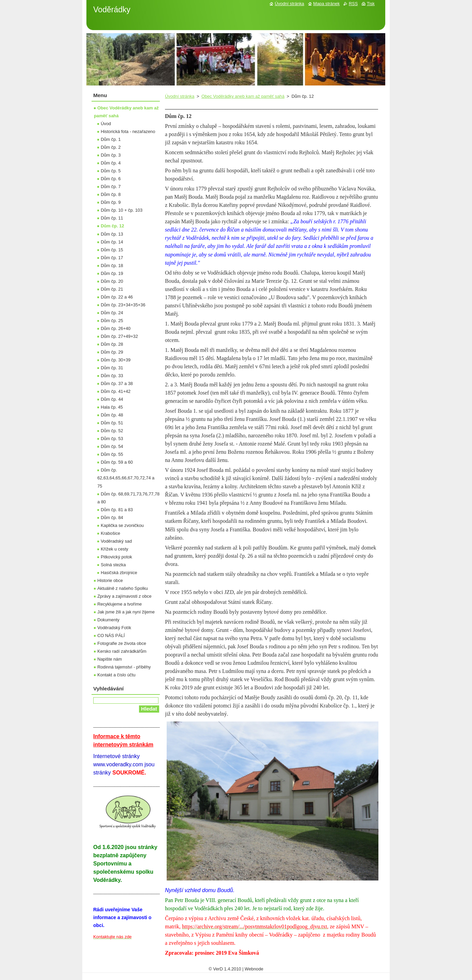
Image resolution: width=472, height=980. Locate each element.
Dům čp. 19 (112, 273)
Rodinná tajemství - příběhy (124, 667)
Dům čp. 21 (112, 289)
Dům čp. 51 (112, 423)
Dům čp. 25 (112, 321)
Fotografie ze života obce (122, 643)
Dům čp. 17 (112, 258)
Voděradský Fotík (114, 628)
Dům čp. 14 (112, 242)
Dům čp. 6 (111, 179)
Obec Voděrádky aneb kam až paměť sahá (243, 96)
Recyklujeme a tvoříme (120, 604)
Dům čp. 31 (112, 368)
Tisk (371, 4)
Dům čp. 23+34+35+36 (123, 305)
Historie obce (110, 580)
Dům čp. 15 (112, 250)
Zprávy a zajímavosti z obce (124, 596)
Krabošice (110, 533)
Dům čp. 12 (112, 226)
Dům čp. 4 (111, 163)
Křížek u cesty (114, 549)
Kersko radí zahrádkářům (122, 651)
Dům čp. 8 (111, 194)
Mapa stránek (327, 4)
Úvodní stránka (180, 96)
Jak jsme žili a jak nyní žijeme (126, 612)
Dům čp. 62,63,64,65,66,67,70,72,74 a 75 (126, 478)
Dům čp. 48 (112, 415)
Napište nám (110, 659)
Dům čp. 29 (112, 352)
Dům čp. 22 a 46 (117, 297)
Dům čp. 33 (112, 376)
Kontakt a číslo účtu (116, 675)
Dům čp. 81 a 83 (117, 510)
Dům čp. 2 (111, 147)
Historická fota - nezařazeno (128, 131)
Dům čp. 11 (112, 218)
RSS (353, 4)
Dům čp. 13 (112, 234)
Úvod (106, 124)
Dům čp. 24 (112, 313)
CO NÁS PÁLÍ (111, 635)
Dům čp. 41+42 (116, 391)
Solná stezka (113, 565)
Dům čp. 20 (112, 281)
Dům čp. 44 (112, 399)
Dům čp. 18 (112, 266)
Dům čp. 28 (112, 344)
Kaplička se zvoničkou (122, 525)
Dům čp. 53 (112, 439)
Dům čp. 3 (111, 155)
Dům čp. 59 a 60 (117, 462)
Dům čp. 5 (111, 171)
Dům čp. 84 (112, 518)
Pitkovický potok (116, 557)
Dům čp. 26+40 (116, 328)
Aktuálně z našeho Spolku (123, 588)
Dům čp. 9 (111, 202)
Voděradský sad (116, 541)
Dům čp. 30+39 (116, 360)
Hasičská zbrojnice (119, 573)
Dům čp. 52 (112, 431)
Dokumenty (108, 620)
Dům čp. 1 (111, 139)
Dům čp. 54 (112, 446)
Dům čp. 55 (112, 454)
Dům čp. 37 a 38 (117, 383)
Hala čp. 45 (112, 407)
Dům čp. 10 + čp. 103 (122, 210)
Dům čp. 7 (111, 187)
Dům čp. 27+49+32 (119, 336)
